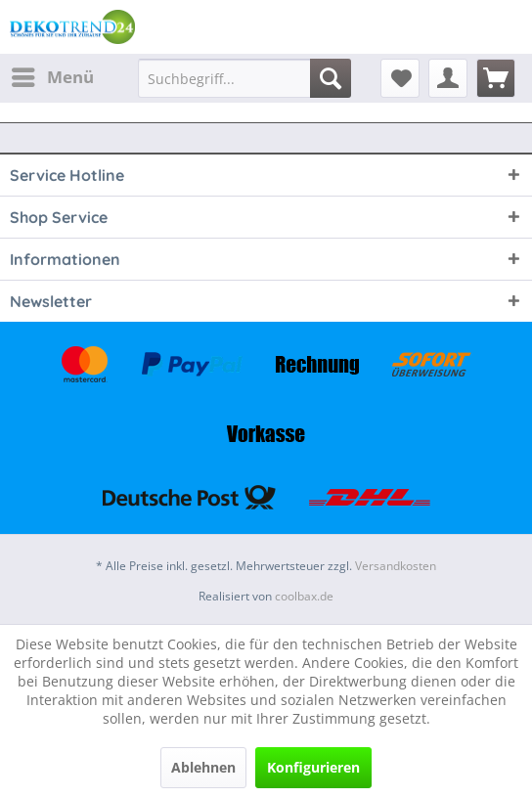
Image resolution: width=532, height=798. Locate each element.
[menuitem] (52, 77)
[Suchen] (331, 78)
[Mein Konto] (448, 78)
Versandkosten (396, 566)
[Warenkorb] (496, 78)
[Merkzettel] (400, 78)
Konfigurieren (313, 767)
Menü (53, 75)
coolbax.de (304, 596)
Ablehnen (203, 767)
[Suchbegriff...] (244, 78)
